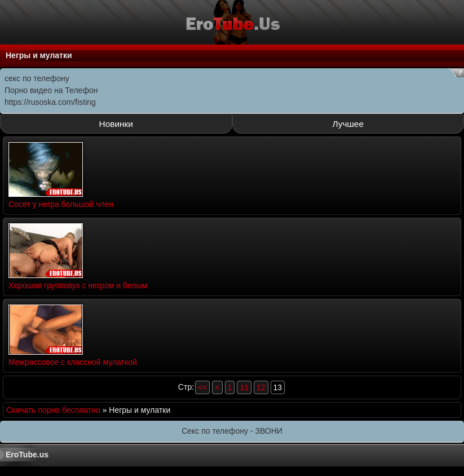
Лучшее (348, 124)
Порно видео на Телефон (51, 90)
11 (244, 387)
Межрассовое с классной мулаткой (73, 362)
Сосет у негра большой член (61, 204)
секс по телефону (37, 78)
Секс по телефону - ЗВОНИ (232, 431)
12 (261, 387)
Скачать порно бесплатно (53, 410)
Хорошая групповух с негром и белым (78, 285)
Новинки (116, 124)
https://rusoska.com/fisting (50, 102)
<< (202, 387)
